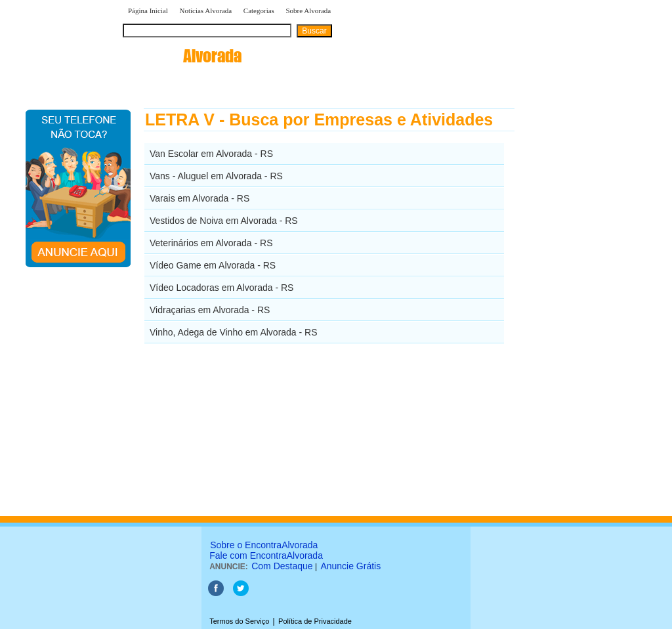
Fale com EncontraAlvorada (266, 555)
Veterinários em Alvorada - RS (211, 243)
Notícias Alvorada (205, 11)
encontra (182, 56)
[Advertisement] (582, 305)
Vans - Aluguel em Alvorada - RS (216, 176)
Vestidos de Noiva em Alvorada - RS (224, 221)
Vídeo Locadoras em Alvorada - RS (221, 288)
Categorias (259, 11)
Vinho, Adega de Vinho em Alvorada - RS (234, 332)
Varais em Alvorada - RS (199, 198)
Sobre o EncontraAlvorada (264, 545)
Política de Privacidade (315, 621)
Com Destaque (282, 566)
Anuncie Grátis (350, 566)
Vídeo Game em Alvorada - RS (213, 265)
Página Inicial (148, 11)
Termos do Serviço (239, 621)
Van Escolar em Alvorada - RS (211, 154)
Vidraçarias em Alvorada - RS (210, 310)
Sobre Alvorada (309, 11)
